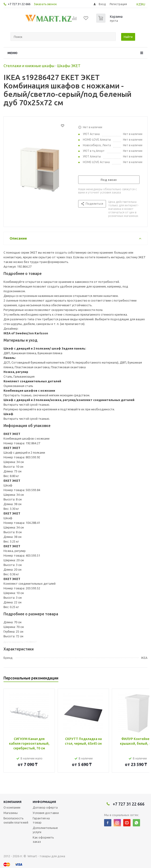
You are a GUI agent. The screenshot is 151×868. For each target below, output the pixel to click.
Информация (44, 802)
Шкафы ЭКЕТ (69, 66)
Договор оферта (45, 807)
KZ (139, 4)
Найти (128, 37)
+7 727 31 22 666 (19, 4)
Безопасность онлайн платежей (16, 820)
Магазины (11, 813)
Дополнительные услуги (45, 830)
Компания (12, 802)
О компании (12, 807)
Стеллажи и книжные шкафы (29, 66)
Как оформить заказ (43, 839)
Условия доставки (46, 813)
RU (143, 4)
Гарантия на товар (41, 820)
